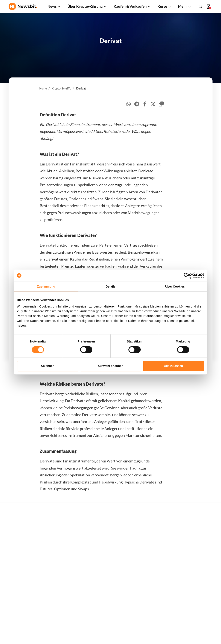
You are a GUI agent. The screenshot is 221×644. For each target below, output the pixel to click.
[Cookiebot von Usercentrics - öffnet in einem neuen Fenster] (185, 276)
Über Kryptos (110, 558)
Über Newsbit (202, 579)
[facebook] (145, 105)
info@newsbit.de (20, 539)
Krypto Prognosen (113, 593)
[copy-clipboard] (161, 105)
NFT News (62, 592)
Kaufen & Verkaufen (130, 6)
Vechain (152, 592)
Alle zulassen (173, 366)
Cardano (152, 556)
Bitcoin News (64, 528)
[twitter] (153, 105)
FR (17, 577)
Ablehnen (48, 366)
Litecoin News (65, 556)
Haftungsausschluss (207, 593)
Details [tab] (110, 286)
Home (43, 88)
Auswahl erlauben (111, 366)
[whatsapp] (129, 105)
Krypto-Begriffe (61, 88)
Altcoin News (64, 563)
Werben (198, 528)
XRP (150, 549)
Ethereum (153, 542)
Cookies (198, 608)
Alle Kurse (154, 528)
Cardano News (65, 549)
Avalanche (154, 599)
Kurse (162, 6)
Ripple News (63, 542)
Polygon (152, 585)
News (52, 6)
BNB (150, 607)
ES (24, 577)
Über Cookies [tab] (175, 286)
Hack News (62, 599)
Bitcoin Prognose (113, 601)
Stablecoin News (66, 578)
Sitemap (96, 637)
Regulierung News (67, 585)
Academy (107, 579)
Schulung (107, 586)
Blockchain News (67, 571)
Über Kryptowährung (85, 6)
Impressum (200, 615)
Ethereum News (66, 535)
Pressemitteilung (67, 607)
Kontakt (198, 572)
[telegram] (137, 105)
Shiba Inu (153, 578)
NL (11, 577)
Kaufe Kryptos (111, 528)
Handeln (106, 535)
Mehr (183, 6)
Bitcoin (152, 535)
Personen (107, 565)
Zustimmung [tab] (46, 286)
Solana (151, 571)
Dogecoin (153, 563)
